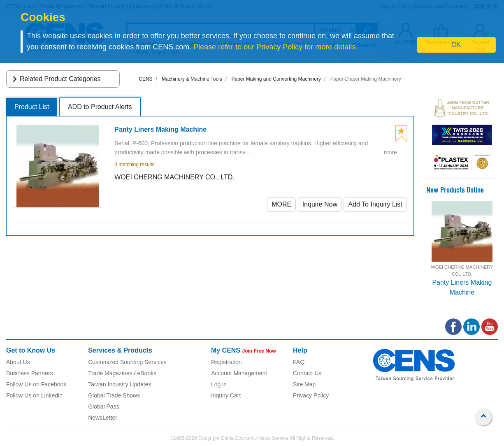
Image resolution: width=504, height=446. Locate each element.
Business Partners (30, 373)
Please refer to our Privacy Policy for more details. (275, 47)
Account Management (239, 373)
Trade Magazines (110, 373)
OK (456, 45)
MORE (281, 204)
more (390, 152)
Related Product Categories (55, 79)
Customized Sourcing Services (127, 362)
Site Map (304, 384)
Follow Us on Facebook (36, 384)
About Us (18, 362)
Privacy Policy (311, 395)
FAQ (299, 362)
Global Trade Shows (114, 395)
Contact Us (307, 373)
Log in (219, 384)
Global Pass (103, 407)
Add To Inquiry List (375, 204)
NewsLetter (103, 418)
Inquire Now (320, 204)
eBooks (147, 373)
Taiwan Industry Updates (120, 384)
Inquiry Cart (226, 395)
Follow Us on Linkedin (34, 395)
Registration (226, 362)
